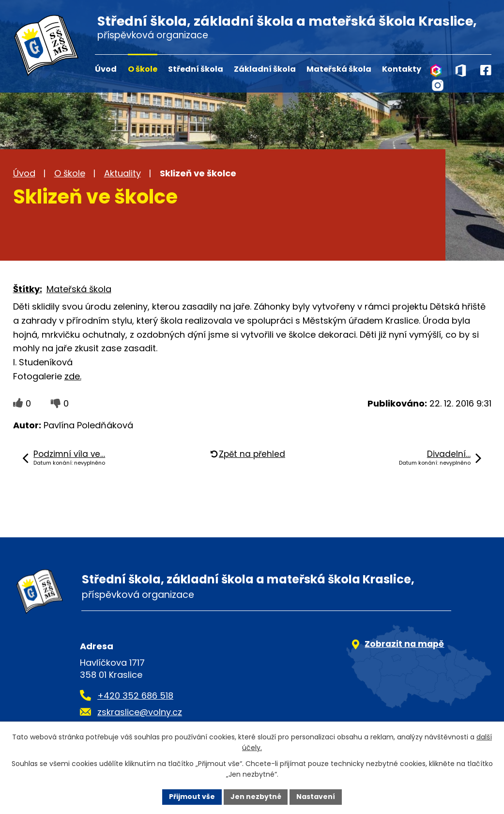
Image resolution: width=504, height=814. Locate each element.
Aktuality (122, 173)
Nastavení (316, 797)
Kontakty (402, 69)
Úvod (106, 69)
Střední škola (196, 69)
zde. (73, 376)
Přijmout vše (192, 797)
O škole (143, 69)
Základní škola (265, 69)
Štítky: (28, 289)
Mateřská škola (339, 69)
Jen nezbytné (256, 797)
